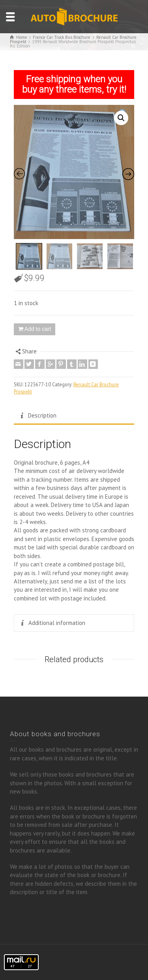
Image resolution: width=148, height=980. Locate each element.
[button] (121, 118)
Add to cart (38, 329)
